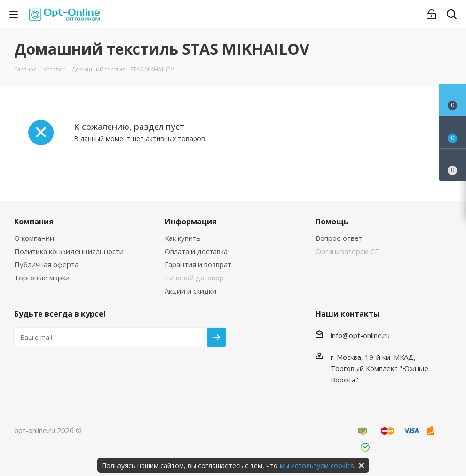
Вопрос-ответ (339, 238)
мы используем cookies (317, 465)
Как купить (183, 238)
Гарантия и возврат (198, 264)
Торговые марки (42, 278)
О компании (34, 238)
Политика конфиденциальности (69, 251)
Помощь (332, 222)
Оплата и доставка (196, 251)
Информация (191, 222)
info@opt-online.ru (360, 335)
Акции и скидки (190, 291)
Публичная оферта (46, 264)
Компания (34, 222)
